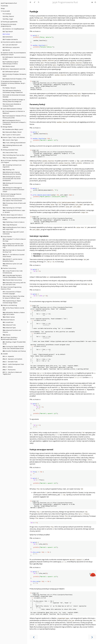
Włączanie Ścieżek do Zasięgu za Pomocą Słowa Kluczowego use (14, 101)
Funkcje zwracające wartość (41, 449)
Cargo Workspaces (10, 225)
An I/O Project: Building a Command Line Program (13, 161)
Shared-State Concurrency (12, 280)
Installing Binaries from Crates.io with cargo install (14, 228)
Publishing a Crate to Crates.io (14, 222)
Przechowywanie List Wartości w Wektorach (14, 112)
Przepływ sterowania (10, 39)
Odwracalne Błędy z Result (12, 132)
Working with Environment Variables (12, 184)
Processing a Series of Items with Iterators (14, 204)
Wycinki (6, 50)
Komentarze (8, 37)
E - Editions (8, 367)
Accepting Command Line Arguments (12, 166)
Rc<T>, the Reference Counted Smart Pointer (14, 256)
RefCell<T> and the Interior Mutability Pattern (13, 260)
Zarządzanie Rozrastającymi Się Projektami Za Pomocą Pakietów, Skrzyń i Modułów (13, 83)
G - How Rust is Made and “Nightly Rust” (12, 373)
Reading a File (9, 170)
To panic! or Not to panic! (12, 135)
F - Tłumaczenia (9, 370)
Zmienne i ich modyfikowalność (13, 29)
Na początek (5, 11)
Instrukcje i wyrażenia (39, 236)
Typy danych (8, 31)
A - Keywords (8, 356)
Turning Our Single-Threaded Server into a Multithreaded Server (13, 347)
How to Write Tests (10, 153)
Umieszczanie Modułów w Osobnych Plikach (12, 105)
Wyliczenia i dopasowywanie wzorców (13, 69)
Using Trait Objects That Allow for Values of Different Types (13, 297)
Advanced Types (9, 328)
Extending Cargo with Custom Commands (13, 233)
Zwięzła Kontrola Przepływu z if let (14, 79)
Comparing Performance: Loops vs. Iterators (14, 211)
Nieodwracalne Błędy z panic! (13, 129)
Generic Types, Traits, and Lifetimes (13, 137)
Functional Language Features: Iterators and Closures (11, 195)
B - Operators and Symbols (12, 359)
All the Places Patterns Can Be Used (13, 309)
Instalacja (7, 14)
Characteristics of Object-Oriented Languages (12, 293)
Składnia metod (9, 66)
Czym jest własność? (10, 45)
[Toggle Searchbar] (39, 2)
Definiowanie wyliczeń (11, 72)
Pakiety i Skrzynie (9, 88)
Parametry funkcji (37, 104)
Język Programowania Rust (9, 3)
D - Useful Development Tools (13, 364)
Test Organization (10, 158)
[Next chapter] (92, 637)
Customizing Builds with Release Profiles (14, 219)
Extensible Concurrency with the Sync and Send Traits (14, 284)
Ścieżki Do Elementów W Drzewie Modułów (14, 96)
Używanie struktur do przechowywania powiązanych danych (13, 54)
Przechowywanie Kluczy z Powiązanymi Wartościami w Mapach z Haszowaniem (14, 122)
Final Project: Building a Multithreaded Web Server (9, 338)
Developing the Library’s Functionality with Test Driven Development (12, 179)
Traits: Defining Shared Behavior (14, 143)
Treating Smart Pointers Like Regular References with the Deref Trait (13, 246)
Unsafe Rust (8, 322)
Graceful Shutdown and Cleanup (14, 351)
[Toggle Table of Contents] (30, 2)
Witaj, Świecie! (8, 16)
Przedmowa (4, 6)
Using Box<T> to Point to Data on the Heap (14, 240)
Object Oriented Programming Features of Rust (11, 288)
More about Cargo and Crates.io (12, 215)
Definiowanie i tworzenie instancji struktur (14, 58)
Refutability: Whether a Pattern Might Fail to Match (14, 313)
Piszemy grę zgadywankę (9, 22)
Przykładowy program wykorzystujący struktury (10, 63)
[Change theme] (34, 2)
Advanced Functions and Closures (12, 331)
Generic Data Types (10, 140)
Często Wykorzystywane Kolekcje (11, 109)
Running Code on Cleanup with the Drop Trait (14, 251)
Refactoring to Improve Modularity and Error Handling (12, 173)
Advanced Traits (9, 325)
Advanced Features (8, 320)
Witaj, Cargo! (8, 19)
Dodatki (4, 354)
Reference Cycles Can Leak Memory (12, 265)
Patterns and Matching (9, 305)
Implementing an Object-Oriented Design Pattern (12, 302)
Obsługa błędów (7, 127)
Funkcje (6, 34)
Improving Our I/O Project (12, 208)
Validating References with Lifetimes (12, 146)
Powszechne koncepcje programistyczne (9, 25)
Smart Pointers (6, 236)
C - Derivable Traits (10, 362)
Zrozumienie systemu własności (11, 42)
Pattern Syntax (9, 317)
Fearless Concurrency (8, 268)
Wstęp (3, 8)
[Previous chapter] (34, 637)
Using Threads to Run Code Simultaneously (13, 272)
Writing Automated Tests (9, 150)
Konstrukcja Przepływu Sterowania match (14, 75)
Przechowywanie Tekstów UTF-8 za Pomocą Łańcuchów (14, 117)
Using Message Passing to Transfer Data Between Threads (12, 276)
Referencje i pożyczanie (11, 47)
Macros (7, 335)
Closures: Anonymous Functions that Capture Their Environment (14, 200)
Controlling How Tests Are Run (14, 155)
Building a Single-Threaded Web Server (14, 343)
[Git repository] (95, 2)
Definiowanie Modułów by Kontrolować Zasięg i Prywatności (13, 91)
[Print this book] (92, 2)
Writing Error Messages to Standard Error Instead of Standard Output (13, 190)
